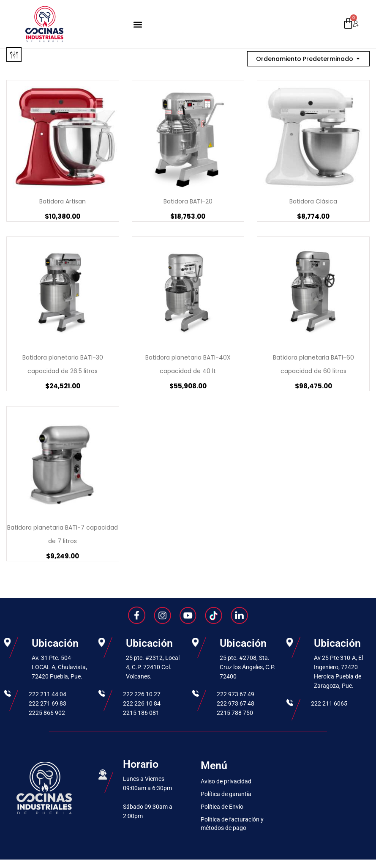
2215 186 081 (141, 713)
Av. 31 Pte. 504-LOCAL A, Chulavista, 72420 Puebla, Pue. (59, 667)
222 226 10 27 (142, 694)
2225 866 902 (47, 713)
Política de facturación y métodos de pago (232, 824)
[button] (138, 24)
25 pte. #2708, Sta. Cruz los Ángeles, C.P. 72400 (248, 667)
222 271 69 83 (48, 703)
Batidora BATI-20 (188, 201)
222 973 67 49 (236, 694)
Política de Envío (222, 807)
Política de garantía (226, 794)
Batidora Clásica (313, 201)
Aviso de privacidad (226, 781)
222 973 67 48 (236, 703)
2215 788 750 (235, 713)
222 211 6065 (329, 703)
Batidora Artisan (63, 201)
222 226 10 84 (142, 703)
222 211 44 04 (48, 694)
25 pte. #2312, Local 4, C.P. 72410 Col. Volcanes (153, 667)
